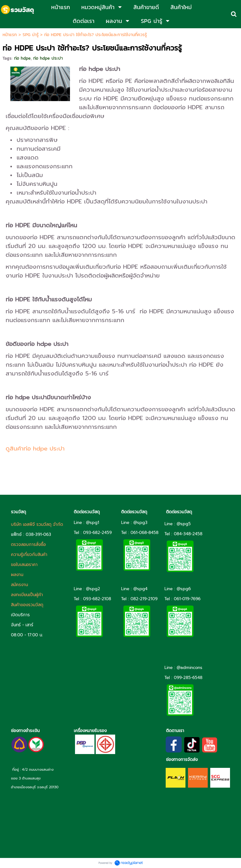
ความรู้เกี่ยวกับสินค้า (29, 555)
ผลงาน (17, 575)
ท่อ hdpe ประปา (48, 58)
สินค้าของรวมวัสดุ (27, 605)
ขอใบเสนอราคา (24, 565)
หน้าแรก (10, 35)
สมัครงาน (19, 585)
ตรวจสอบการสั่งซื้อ (28, 545)
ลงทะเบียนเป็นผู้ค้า (27, 595)
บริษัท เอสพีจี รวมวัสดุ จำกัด (37, 524)
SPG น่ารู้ (31, 35)
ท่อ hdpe (22, 58)
